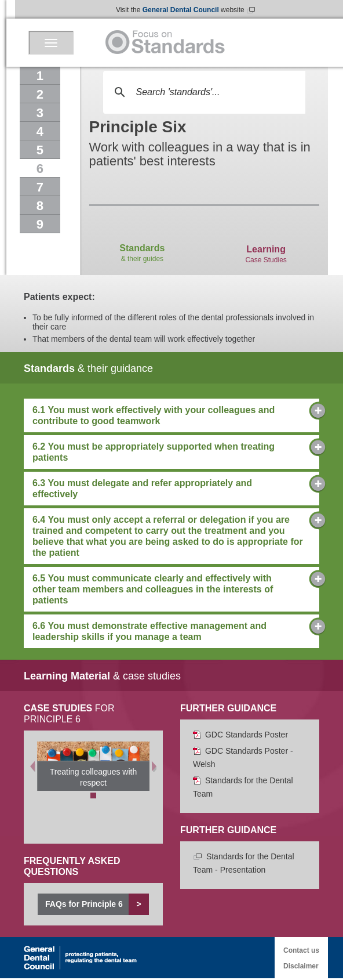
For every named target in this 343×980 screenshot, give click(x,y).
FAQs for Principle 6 (97, 904)
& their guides (142, 240)
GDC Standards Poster (240, 735)
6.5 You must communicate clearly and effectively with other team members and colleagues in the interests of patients (171, 589)
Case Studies (266, 241)
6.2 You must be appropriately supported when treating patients (171, 452)
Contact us (301, 950)
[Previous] (33, 766)
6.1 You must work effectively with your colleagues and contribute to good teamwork (171, 415)
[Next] (154, 766)
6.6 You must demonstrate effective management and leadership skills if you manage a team (171, 631)
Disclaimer (301, 966)
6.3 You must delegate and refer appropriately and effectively (171, 488)
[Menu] (51, 43)
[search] (203, 92)
